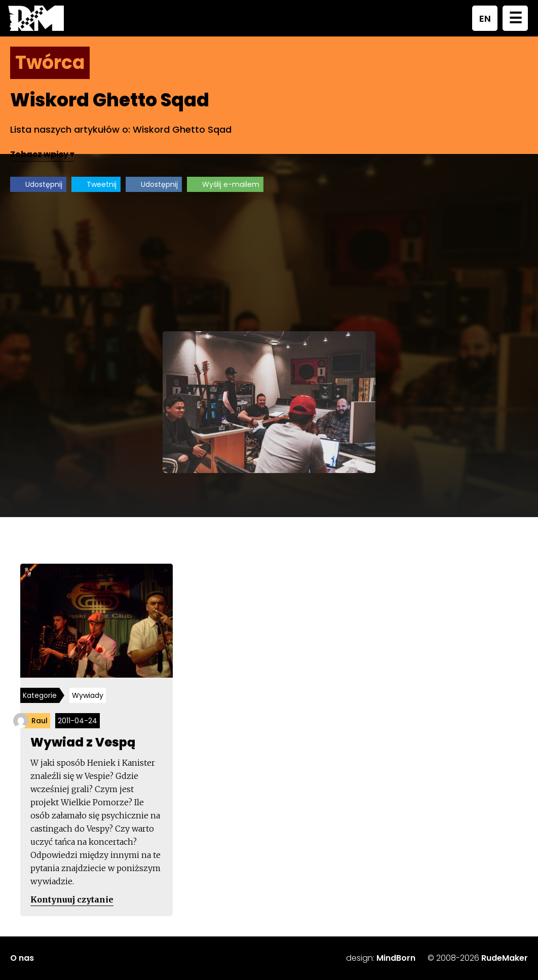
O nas (22, 958)
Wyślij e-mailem (231, 184)
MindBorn (396, 958)
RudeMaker (505, 958)
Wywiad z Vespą (83, 742)
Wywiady (88, 695)
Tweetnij (102, 184)
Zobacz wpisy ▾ (42, 154)
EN (485, 18)
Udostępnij (44, 184)
